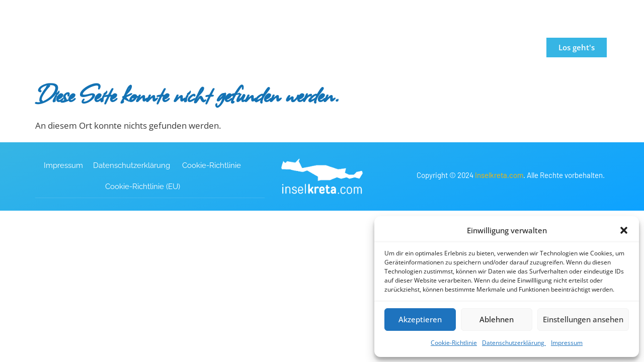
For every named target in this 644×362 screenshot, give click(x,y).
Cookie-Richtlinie (454, 343)
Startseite (201, 47)
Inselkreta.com (499, 174)
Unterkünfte (334, 47)
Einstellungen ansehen (583, 319)
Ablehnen (497, 319)
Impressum (567, 343)
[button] (624, 230)
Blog (464, 47)
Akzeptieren (420, 319)
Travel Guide (261, 47)
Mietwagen (410, 47)
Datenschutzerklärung (514, 343)
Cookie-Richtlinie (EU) (143, 186)
